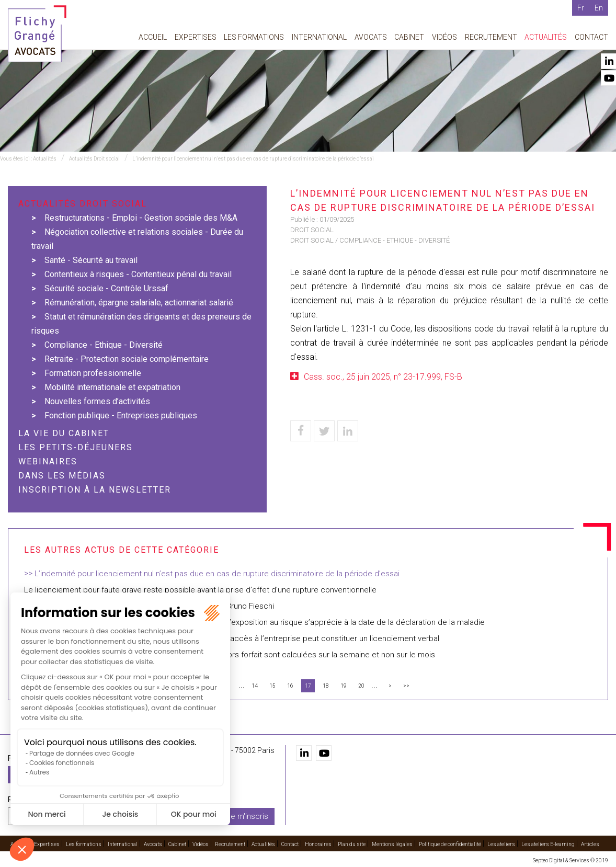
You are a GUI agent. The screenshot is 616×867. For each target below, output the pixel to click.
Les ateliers (501, 844)
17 (308, 686)
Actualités (546, 37)
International (319, 37)
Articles (590, 844)
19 (344, 686)
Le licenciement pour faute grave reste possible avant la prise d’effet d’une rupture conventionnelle (200, 590)
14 (255, 686)
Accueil (153, 37)
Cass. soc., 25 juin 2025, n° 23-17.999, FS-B (383, 377)
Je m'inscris (247, 816)
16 (290, 686)
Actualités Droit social (94, 159)
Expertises (196, 37)
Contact (591, 37)
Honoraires (318, 844)
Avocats (371, 37)
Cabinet (409, 37)
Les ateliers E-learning (548, 844)
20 (361, 686)
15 (272, 686)
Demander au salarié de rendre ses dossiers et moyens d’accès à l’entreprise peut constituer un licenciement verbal (232, 638)
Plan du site (352, 844)
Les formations (254, 37)
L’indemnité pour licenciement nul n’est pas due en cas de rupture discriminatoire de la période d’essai (253, 159)
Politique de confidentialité (450, 844)
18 (326, 686)
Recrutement (491, 37)
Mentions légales (392, 844)
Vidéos (444, 37)
